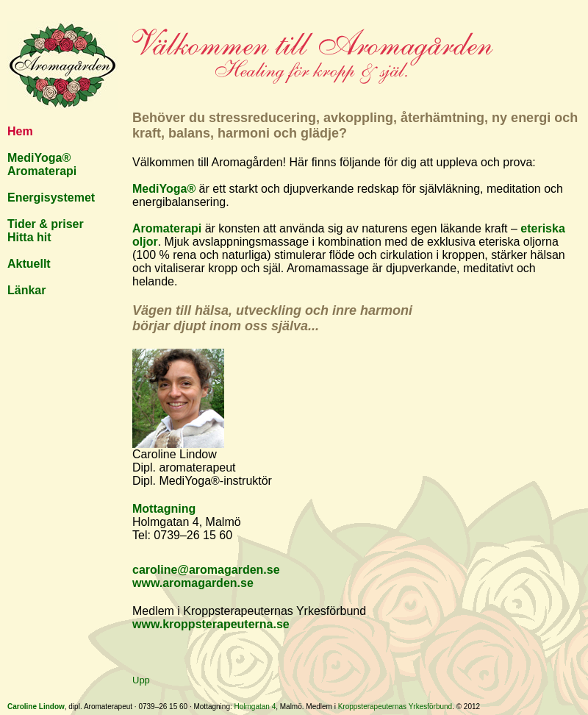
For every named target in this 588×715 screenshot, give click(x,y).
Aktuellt (29, 264)
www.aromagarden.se (193, 583)
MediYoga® (39, 158)
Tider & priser (46, 224)
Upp (141, 680)
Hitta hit (29, 237)
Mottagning (164, 509)
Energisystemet (51, 198)
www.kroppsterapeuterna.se (211, 624)
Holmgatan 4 (255, 707)
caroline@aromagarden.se (206, 570)
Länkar (26, 290)
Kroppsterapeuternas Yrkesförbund (395, 707)
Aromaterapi (42, 171)
